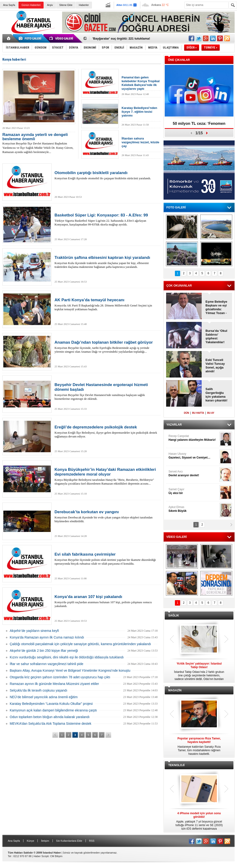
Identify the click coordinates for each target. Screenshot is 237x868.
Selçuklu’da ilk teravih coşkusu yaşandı (39, 690)
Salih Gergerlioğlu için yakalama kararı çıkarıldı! (216, 395)
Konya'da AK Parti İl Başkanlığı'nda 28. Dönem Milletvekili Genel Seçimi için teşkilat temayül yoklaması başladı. (107, 304)
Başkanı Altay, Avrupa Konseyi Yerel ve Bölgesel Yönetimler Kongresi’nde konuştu (70, 670)
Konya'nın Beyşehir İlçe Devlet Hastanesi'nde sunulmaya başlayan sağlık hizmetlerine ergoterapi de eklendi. (107, 391)
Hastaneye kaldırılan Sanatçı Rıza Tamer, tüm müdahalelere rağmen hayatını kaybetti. (199, 746)
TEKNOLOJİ (176, 765)
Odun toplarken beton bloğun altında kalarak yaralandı (50, 717)
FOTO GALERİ (176, 207)
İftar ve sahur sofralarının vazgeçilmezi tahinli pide (46, 664)
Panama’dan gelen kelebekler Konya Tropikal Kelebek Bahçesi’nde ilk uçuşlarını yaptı (141, 83)
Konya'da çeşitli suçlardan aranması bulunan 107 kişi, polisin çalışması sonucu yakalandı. (107, 601)
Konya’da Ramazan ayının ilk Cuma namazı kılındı (47, 637)
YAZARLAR (174, 425)
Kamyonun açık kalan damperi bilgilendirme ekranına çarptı (53, 710)
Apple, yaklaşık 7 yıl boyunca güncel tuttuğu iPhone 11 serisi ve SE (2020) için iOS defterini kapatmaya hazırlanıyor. (199, 821)
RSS (92, 841)
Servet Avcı (193, 474)
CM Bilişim (56, 856)
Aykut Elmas (193, 509)
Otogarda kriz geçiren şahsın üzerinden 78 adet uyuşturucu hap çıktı (60, 677)
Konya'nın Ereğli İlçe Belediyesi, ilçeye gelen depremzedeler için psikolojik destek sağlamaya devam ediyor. (107, 432)
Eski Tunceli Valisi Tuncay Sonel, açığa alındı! (215, 366)
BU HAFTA (198, 413)
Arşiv (50, 5)
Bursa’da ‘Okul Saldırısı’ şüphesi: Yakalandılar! (216, 336)
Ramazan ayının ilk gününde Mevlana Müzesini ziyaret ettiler (54, 684)
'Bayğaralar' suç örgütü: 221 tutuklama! (121, 38)
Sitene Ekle (66, 5)
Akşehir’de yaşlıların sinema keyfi (34, 631)
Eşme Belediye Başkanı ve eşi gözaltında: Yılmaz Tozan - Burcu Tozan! (216, 307)
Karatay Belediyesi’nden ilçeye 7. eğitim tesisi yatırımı (139, 112)
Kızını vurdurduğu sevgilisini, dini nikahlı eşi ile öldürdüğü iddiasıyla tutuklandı (67, 657)
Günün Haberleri (31, 5)
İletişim (45, 841)
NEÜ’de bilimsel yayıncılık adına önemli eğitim (44, 697)
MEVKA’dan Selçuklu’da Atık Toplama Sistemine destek (50, 724)
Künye (30, 841)
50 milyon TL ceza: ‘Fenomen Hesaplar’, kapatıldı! (199, 125)
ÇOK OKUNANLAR (179, 286)
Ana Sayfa (9, 5)
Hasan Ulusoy (193, 456)
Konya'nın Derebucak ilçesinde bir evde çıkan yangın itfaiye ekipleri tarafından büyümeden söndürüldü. (107, 516)
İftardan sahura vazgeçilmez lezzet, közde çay (140, 142)
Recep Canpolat (193, 438)
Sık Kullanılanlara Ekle (69, 841)
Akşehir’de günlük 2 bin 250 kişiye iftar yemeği (44, 651)
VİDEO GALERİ (177, 537)
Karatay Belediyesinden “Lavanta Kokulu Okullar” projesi (51, 704)
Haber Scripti (41, 856)
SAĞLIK (174, 616)
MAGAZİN (175, 690)
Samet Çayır (193, 491)
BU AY (211, 413)
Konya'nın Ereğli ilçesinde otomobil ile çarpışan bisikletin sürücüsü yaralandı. (107, 175)
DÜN (187, 413)
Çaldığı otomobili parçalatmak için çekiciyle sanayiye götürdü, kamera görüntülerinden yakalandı (80, 644)
